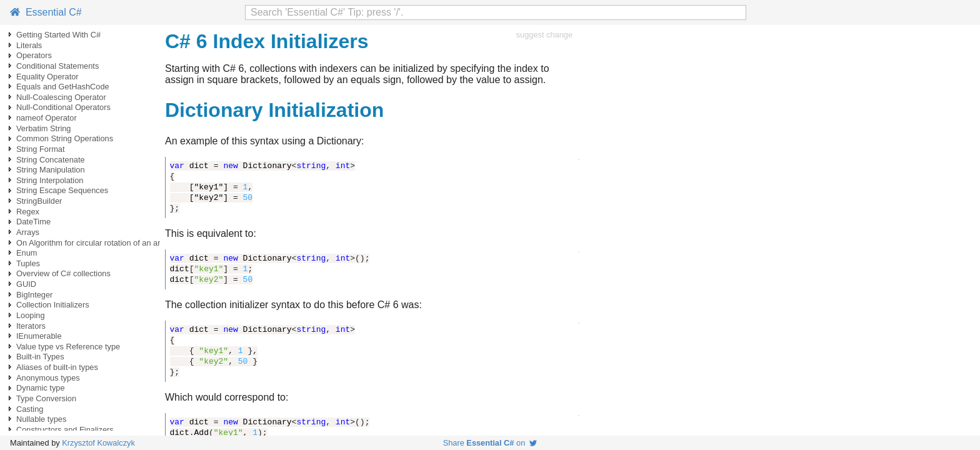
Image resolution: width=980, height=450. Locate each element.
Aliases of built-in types (57, 367)
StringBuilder (39, 201)
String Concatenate (51, 160)
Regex (28, 212)
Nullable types (41, 419)
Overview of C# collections (63, 273)
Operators (34, 55)
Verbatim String (44, 128)
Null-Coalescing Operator (61, 97)
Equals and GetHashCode (63, 87)
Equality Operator (47, 77)
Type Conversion (46, 398)
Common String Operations (65, 138)
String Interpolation (50, 180)
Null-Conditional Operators (63, 107)
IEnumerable (39, 336)
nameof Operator (47, 118)
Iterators (31, 326)
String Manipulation (51, 170)
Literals (29, 45)
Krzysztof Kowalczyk (98, 443)
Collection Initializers (53, 305)
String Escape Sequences (62, 190)
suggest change (544, 35)
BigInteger (34, 295)
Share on (490, 443)
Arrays (28, 232)
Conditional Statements (57, 66)
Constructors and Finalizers (65, 430)
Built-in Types (40, 357)
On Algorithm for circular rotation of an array (94, 243)
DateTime (33, 222)
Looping (31, 315)
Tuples (28, 263)
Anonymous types (48, 378)
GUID (26, 284)
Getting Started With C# (58, 35)
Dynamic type (41, 388)
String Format (41, 149)
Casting (30, 409)
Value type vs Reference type (68, 347)
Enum (27, 253)
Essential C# (46, 12)
